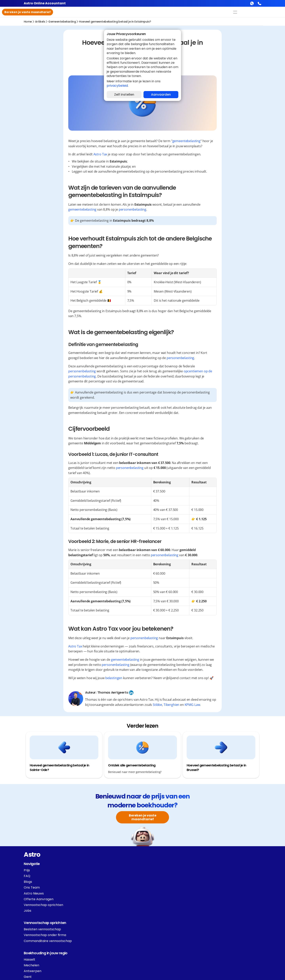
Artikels (40, 23)
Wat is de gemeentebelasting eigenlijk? (55, 68)
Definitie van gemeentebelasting (56, 75)
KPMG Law (238, 706)
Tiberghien (217, 706)
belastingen (155, 680)
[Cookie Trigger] (98, 945)
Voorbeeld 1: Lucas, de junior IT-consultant (64, 88)
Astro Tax (141, 156)
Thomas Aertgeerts (153, 694)
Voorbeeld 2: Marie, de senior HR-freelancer (64, 95)
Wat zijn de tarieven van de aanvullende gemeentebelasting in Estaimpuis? (56, 49)
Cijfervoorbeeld (39, 82)
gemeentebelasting (62, 23)
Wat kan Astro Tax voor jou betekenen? (56, 102)
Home (28, 23)
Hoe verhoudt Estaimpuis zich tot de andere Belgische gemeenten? (59, 60)
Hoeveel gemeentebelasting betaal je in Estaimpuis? (115, 23)
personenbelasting (173, 211)
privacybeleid (117, 86)
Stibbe (203, 706)
